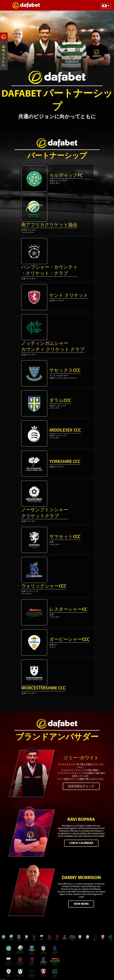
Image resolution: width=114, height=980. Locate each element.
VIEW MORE (81, 904)
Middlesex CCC (65, 430)
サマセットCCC (65, 537)
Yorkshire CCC (65, 462)
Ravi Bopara (81, 820)
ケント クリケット (69, 296)
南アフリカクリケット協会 (49, 225)
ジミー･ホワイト (81, 758)
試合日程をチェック (81, 786)
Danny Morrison (81, 878)
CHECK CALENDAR (81, 843)
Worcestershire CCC (43, 688)
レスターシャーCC (68, 610)
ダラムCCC (60, 401)
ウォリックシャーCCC (44, 586)
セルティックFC (66, 176)
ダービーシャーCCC (69, 640)
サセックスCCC (65, 371)
